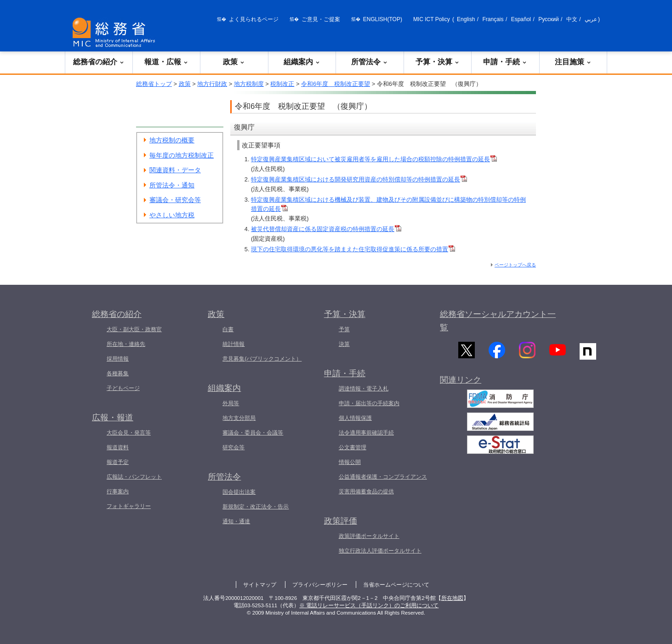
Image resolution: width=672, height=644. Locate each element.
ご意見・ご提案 (321, 19)
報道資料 (118, 447)
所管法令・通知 (172, 185)
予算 (344, 329)
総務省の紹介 (99, 62)
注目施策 (573, 62)
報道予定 (118, 462)
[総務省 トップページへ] (116, 32)
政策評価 (341, 521)
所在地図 (452, 598)
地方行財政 (212, 84)
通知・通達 (236, 521)
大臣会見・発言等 (129, 433)
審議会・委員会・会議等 (253, 433)
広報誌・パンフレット (134, 477)
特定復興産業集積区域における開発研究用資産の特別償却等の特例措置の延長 (359, 179)
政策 (234, 62)
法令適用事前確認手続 (366, 433)
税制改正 (282, 84)
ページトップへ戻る (515, 265)
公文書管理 (353, 447)
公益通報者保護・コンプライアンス (383, 477)
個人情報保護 (355, 418)
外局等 (231, 403)
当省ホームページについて (396, 585)
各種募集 (118, 373)
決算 (344, 344)
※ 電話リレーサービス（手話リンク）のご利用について (369, 605)
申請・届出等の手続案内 (369, 403)
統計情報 (233, 344)
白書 (228, 329)
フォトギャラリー (129, 506)
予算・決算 (438, 62)
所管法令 (370, 62)
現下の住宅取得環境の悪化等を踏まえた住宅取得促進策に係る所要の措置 (353, 249)
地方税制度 (249, 84)
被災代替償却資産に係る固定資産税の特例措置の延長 (326, 229)
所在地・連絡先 (126, 344)
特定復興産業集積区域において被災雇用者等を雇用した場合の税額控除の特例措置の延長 (374, 159)
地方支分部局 (239, 418)
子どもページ (123, 388)
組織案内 (302, 62)
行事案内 (118, 491)
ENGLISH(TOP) (383, 19)
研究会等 (233, 447)
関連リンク (461, 386)
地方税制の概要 (172, 140)
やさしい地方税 (172, 215)
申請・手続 (505, 62)
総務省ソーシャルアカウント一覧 (498, 321)
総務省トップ (154, 84)
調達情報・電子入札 (364, 389)
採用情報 (118, 359)
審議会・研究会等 (175, 200)
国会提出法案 (239, 492)
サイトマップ (260, 585)
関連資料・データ (175, 170)
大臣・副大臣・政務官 (134, 329)
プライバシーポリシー (320, 585)
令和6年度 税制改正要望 (336, 84)
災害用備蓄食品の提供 (366, 491)
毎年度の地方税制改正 (182, 155)
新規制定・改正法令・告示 (256, 507)
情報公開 (350, 462)
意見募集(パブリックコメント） (262, 359)
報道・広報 (166, 62)
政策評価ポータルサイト (369, 536)
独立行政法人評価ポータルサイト (380, 551)
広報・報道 (113, 418)
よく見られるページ (254, 19)
